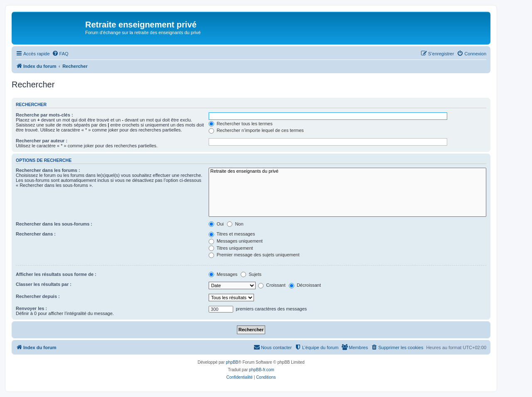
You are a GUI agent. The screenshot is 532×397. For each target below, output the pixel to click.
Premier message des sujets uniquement (254, 255)
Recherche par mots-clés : (44, 115)
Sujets (251, 274)
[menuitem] (60, 54)
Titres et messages (232, 234)
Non (235, 224)
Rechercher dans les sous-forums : (54, 224)
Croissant (272, 285)
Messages (223, 274)
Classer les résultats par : (44, 284)
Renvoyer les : (31, 308)
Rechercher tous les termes (241, 124)
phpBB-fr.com (262, 370)
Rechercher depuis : (38, 296)
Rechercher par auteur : (42, 141)
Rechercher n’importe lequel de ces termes (256, 130)
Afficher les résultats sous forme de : (56, 274)
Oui (216, 224)
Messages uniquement (236, 241)
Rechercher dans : (36, 234)
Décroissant (305, 285)
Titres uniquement (231, 248)
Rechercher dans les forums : (48, 170)
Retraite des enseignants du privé (347, 171)
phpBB (232, 362)
